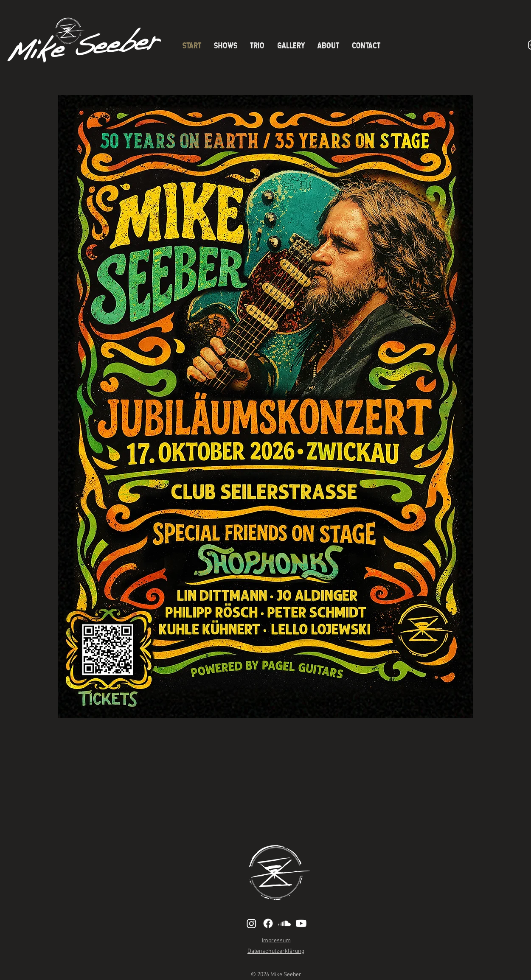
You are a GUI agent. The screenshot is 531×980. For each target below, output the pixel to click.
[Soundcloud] (285, 923)
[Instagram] (251, 923)
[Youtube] (301, 923)
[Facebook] (268, 923)
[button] (328, 45)
